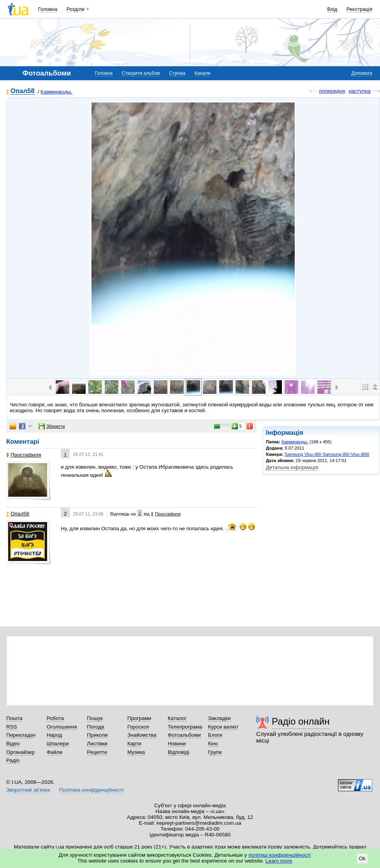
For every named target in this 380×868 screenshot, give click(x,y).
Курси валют (223, 727)
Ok (362, 858)
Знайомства (142, 735)
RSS (12, 727)
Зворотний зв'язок (28, 790)
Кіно (213, 744)
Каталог (177, 718)
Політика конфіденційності (91, 790)
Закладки (219, 718)
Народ (55, 735)
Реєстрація (359, 9)
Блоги (215, 735)
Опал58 (23, 91)
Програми (139, 718)
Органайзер (20, 752)
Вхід (332, 9)
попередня (332, 91)
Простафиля (24, 455)
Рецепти (97, 752)
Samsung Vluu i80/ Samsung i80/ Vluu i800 (327, 454)
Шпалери (58, 744)
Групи (215, 752)
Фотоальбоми (184, 735)
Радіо (13, 760)
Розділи (76, 9)
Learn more (279, 861)
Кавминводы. (56, 92)
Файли (55, 752)
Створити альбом (141, 73)
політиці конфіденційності (280, 855)
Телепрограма (185, 727)
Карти (134, 744)
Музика (136, 752)
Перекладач (21, 735)
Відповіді (179, 752)
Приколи (97, 735)
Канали (203, 73)
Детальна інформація (292, 467)
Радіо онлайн (301, 721)
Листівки (97, 744)
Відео (13, 744)
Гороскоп (138, 727)
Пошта (14, 718)
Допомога (362, 73)
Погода (95, 727)
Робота (55, 718)
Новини (177, 744)
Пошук (95, 718)
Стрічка (177, 73)
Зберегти (52, 426)
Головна (48, 9)
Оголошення (62, 727)
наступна (360, 91)
